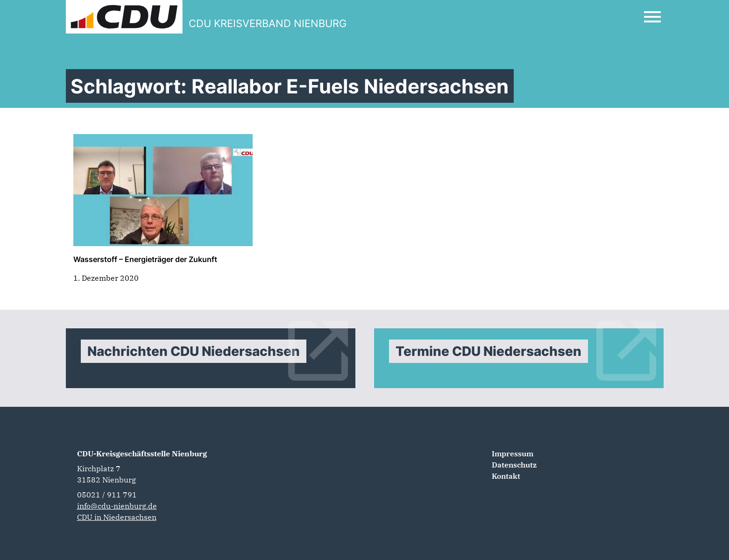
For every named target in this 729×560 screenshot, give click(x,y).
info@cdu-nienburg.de (117, 506)
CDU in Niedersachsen (117, 517)
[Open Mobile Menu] (652, 17)
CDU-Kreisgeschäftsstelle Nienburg (142, 454)
